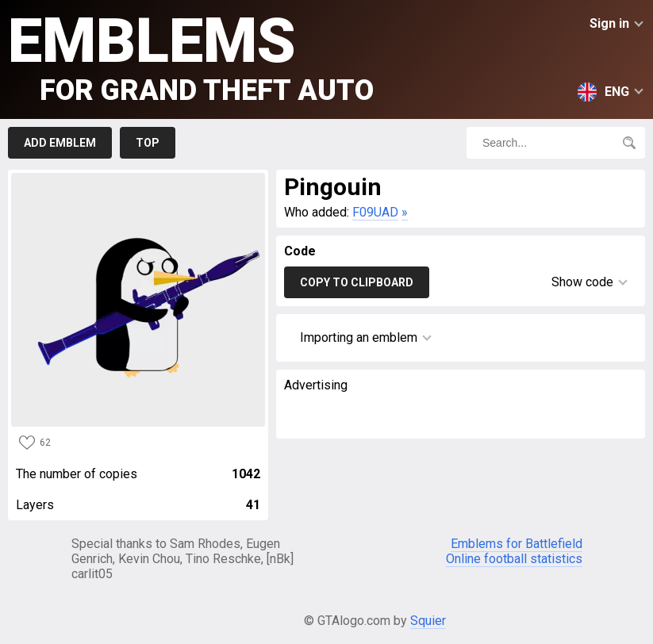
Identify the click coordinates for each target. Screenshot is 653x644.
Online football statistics (514, 559)
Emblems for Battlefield (517, 544)
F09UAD (375, 212)
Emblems (191, 56)
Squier (428, 621)
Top (148, 143)
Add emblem (60, 143)
